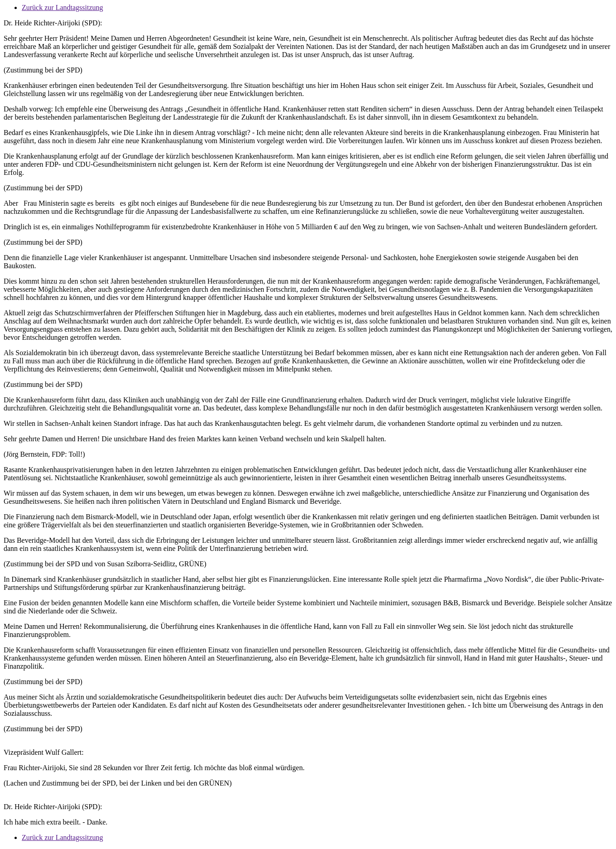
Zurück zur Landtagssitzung (63, 7)
